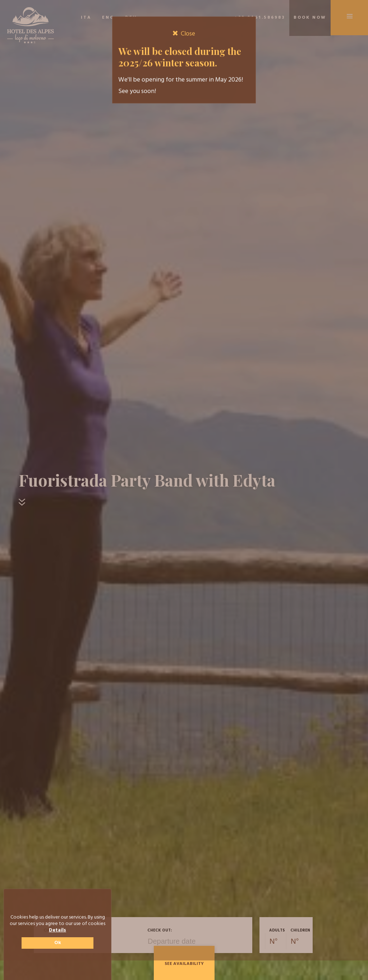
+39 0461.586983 (260, 18)
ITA (86, 18)
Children (300, 930)
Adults (277, 930)
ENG (108, 18)
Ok (58, 943)
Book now (310, 18)
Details (57, 930)
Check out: (160, 930)
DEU (131, 18)
